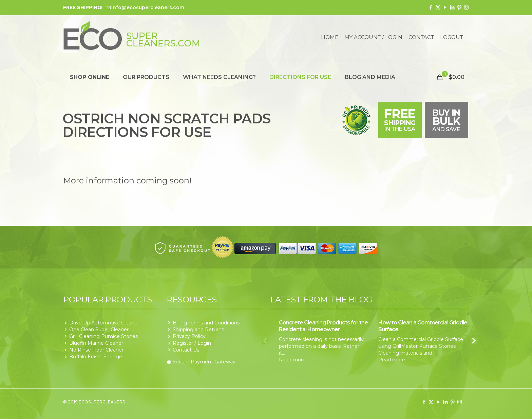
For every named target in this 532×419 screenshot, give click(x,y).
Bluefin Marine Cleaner (96, 343)
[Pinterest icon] (459, 7)
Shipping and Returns (198, 330)
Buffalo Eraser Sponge (96, 357)
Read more (292, 360)
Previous (265, 341)
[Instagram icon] (466, 7)
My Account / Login (373, 37)
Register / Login (192, 343)
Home (330, 37)
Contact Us (186, 350)
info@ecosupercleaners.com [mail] (148, 7)
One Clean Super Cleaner (99, 330)
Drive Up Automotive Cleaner (104, 323)
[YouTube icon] (445, 7)
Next (474, 341)
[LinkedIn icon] (452, 7)
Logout (452, 37)
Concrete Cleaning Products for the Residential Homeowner (323, 326)
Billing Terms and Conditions (206, 323)
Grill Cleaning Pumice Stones (103, 336)
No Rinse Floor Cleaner (96, 350)
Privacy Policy (189, 336)
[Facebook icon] (431, 7)
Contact (421, 37)
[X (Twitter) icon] (438, 7)
